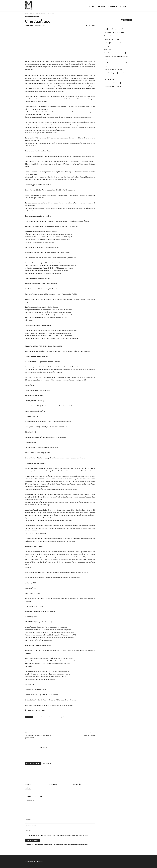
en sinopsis (108, 49)
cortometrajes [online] (111, 39)
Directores (44, 717)
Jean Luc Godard (89, 736)
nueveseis (40, 861)
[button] (130, 7)
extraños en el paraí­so (117, 7)
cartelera (101, 7)
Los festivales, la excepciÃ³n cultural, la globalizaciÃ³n (38, 737)
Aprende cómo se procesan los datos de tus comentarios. (70, 845)
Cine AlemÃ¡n (77, 784)
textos (92, 7)
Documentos (52, 717)
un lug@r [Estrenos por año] (113, 86)
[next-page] (29, 788)
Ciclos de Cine (109, 36)
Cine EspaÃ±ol (53, 784)
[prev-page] (26, 788)
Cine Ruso (28, 784)
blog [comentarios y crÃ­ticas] (114, 29)
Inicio (27, 14)
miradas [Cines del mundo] (37, 14)
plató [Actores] (109, 79)
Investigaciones (62, 717)
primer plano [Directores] (112, 83)
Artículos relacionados (33, 764)
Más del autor (47, 764)
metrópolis (30, 25)
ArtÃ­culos (36, 717)
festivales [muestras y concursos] (115, 53)
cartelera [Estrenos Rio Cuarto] (114, 32)
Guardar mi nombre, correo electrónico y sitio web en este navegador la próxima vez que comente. (58, 835)
